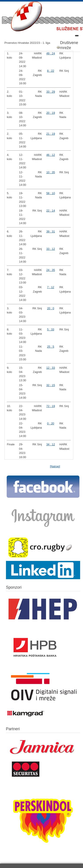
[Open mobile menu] (77, 36)
